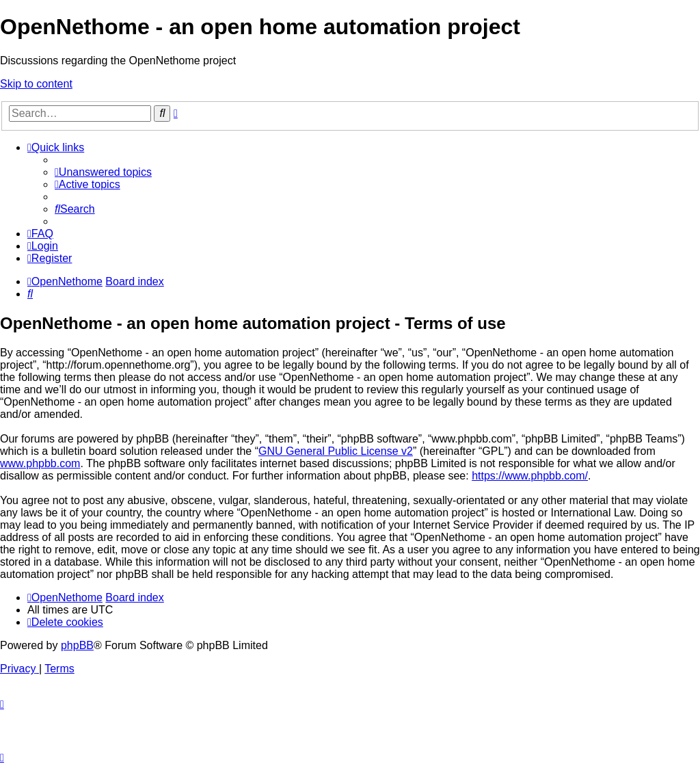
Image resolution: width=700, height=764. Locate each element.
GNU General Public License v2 (336, 451)
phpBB (77, 645)
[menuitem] (103, 172)
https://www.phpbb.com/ (530, 476)
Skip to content (36, 84)
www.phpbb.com (40, 463)
